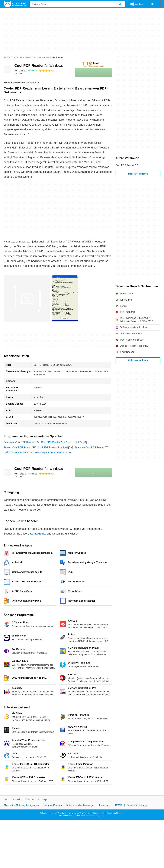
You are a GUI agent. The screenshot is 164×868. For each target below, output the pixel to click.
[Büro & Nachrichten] (27, 57)
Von (20, 71)
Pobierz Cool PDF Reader (17, 447)
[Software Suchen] (120, 4)
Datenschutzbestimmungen (80, 805)
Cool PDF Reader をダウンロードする (62, 442)
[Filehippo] (15, 4)
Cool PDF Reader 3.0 (127, 165)
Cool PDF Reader (39, 65)
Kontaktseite (38, 534)
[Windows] (12, 57)
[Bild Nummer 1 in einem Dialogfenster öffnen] (65, 299)
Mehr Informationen (138, 174)
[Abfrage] (77, 4)
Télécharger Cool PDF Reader (51, 453)
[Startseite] (5, 57)
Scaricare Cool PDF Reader (90, 447)
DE (155, 4)
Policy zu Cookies (52, 805)
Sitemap (42, 800)
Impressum (105, 805)
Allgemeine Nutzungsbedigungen (21, 805)
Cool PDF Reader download (53, 447)
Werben (29, 800)
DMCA (119, 805)
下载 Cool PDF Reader (16, 453)
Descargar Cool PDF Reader (19, 442)
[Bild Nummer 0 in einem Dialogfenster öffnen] (27, 299)
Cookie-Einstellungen (138, 805)
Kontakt (17, 800)
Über (6, 800)
